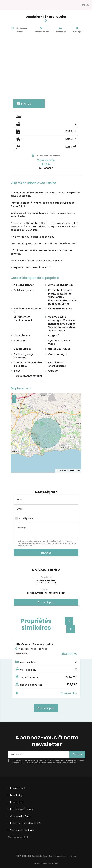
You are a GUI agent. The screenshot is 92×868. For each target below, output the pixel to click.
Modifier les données (22, 809)
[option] (46, 667)
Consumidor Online (21, 816)
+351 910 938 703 (46, 581)
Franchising (16, 795)
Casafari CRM (52, 863)
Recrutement (18, 788)
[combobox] (46, 518)
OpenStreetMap (64, 471)
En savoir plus (46, 602)
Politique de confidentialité (58, 543)
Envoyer (46, 553)
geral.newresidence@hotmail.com (46, 593)
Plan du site (17, 802)
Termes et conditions (22, 830)
